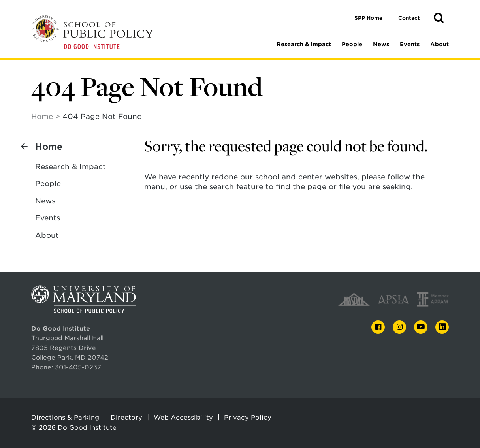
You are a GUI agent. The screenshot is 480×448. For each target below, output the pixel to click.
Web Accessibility (183, 418)
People (352, 44)
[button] (439, 18)
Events (410, 44)
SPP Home (368, 18)
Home (42, 117)
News (381, 44)
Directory (126, 418)
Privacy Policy (248, 418)
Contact (409, 18)
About (440, 44)
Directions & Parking (65, 418)
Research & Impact (304, 44)
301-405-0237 (78, 368)
